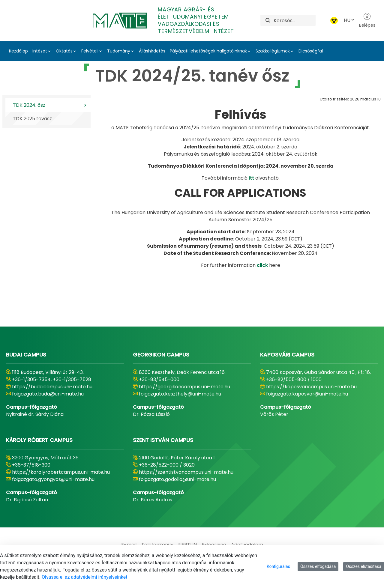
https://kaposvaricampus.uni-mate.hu (311, 387)
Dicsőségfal (311, 51)
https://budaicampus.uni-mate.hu (52, 387)
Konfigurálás (278, 566)
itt (251, 178)
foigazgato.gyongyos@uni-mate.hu (53, 479)
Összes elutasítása (364, 566)
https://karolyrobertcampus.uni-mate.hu (61, 472)
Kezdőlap (18, 51)
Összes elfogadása (318, 566)
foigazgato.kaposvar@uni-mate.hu (307, 394)
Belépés (367, 20)
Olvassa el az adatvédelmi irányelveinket (84, 577)
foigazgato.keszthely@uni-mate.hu (180, 394)
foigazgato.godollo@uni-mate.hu (177, 479)
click (262, 265)
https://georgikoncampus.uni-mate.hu (184, 387)
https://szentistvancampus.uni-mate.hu (186, 472)
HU (349, 20)
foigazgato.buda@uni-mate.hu (48, 394)
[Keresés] (294, 20)
